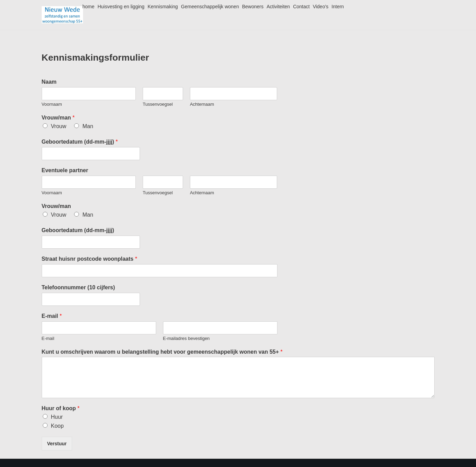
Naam (49, 82)
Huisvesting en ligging (121, 7)
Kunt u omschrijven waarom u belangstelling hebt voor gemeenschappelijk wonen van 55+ (162, 352)
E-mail (52, 316)
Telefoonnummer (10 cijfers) (78, 287)
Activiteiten (278, 7)
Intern (338, 7)
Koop (57, 426)
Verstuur (57, 444)
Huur (57, 417)
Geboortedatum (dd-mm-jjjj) (80, 142)
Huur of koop (61, 408)
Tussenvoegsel (158, 104)
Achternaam (202, 104)
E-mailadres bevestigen (186, 338)
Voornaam (52, 104)
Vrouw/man (58, 118)
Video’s (320, 7)
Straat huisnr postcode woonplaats (89, 259)
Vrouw (59, 126)
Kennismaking (163, 7)
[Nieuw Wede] (62, 15)
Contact (301, 7)
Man (88, 126)
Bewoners (253, 7)
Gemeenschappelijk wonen (210, 7)
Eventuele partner (65, 170)
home (88, 7)
